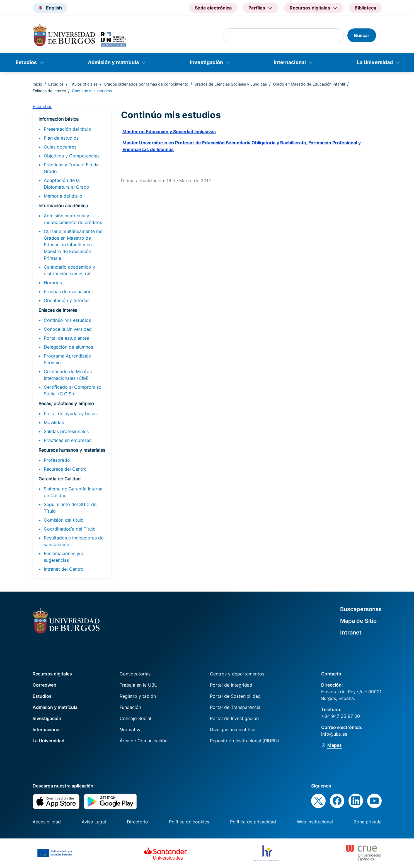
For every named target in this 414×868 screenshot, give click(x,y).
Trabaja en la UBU (139, 685)
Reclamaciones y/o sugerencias (64, 557)
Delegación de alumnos (68, 347)
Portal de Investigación (234, 718)
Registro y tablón (138, 696)
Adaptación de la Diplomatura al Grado (66, 184)
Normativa (131, 730)
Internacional (290, 62)
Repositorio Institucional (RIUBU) (244, 741)
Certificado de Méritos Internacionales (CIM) (68, 375)
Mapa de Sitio (358, 621)
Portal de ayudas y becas (71, 414)
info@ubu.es (334, 734)
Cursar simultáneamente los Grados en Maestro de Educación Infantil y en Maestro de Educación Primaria (73, 245)
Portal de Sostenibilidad (235, 696)
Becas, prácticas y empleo (66, 403)
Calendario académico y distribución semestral (69, 270)
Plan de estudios (61, 138)
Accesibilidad (47, 822)
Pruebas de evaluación (68, 291)
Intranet (351, 633)
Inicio (37, 84)
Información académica (63, 206)
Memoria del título (63, 196)
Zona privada (368, 822)
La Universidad (375, 62)
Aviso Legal (94, 822)
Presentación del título (67, 129)
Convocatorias (135, 674)
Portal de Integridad (231, 685)
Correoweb (44, 685)
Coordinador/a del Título (70, 529)
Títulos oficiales (84, 84)
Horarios (53, 283)
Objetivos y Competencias (72, 156)
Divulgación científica (233, 730)
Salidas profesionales (66, 431)
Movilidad (54, 422)
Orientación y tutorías (67, 300)
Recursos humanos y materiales (72, 450)
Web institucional (315, 822)
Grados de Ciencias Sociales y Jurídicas (231, 84)
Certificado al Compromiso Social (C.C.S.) (73, 390)
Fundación (130, 707)
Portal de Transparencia (235, 707)
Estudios (26, 62)
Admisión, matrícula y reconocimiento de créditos (73, 219)
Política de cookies (189, 822)
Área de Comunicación (144, 741)
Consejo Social (135, 718)
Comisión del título (64, 520)
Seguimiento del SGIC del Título (71, 508)
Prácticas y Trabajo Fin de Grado (71, 168)
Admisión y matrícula (113, 62)
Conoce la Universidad (68, 329)
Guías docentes (60, 147)
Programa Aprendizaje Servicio (67, 359)
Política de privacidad (253, 822)
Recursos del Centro (65, 469)
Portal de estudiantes (66, 338)
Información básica (59, 119)
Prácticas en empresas (68, 440)
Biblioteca (365, 8)
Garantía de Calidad (60, 479)
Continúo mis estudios (67, 320)
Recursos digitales (52, 674)
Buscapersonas (361, 609)
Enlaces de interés (49, 91)
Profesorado (57, 460)
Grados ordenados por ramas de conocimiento (146, 84)
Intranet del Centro (64, 569)
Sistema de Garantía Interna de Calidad (73, 492)
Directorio (137, 822)
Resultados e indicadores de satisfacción (74, 541)
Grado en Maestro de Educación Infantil (309, 84)
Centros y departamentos (237, 674)
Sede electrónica (213, 8)
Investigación (206, 62)
